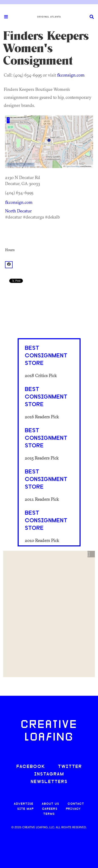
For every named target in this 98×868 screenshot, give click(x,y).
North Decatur (18, 211)
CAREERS (50, 809)
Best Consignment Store (46, 356)
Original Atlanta (49, 17)
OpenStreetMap (73, 166)
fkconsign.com (71, 75)
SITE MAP (25, 809)
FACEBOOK (31, 767)
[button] (91, 554)
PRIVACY (73, 809)
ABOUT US (50, 804)
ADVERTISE (24, 804)
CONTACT (76, 804)
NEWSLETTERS (49, 782)
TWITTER (70, 767)
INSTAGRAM (49, 774)
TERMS (49, 814)
